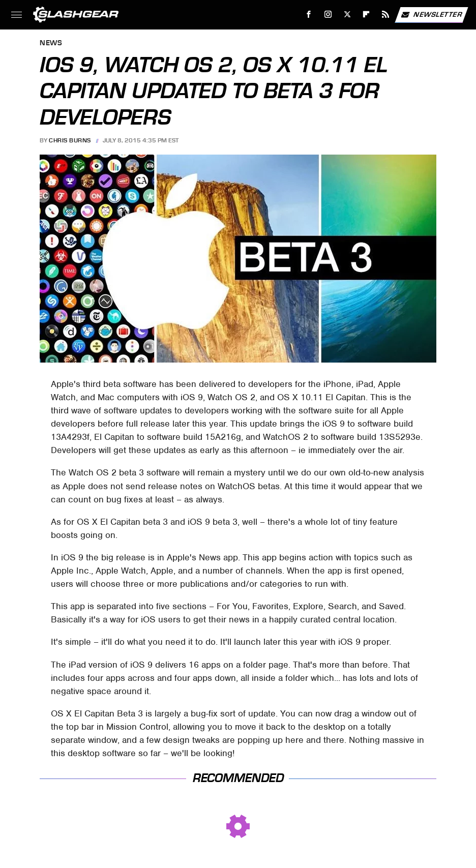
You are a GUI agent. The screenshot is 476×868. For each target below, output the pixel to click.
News (51, 43)
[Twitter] (347, 14)
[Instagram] (328, 14)
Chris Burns (70, 140)
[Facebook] (309, 14)
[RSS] (386, 14)
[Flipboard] (366, 14)
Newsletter (431, 15)
